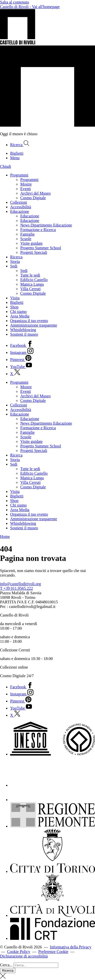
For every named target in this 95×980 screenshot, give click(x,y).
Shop (14, 307)
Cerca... (6, 965)
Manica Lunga (32, 284)
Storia (15, 261)
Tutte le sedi (30, 275)
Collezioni (19, 202)
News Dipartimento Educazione (46, 225)
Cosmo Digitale (33, 198)
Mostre (26, 184)
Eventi (26, 189)
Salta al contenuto (15, 2)
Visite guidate (31, 243)
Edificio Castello (34, 280)
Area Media (20, 316)
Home (5, 537)
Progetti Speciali (34, 252)
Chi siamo (18, 312)
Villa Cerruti (30, 289)
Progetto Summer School (41, 248)
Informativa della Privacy (71, 947)
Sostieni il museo (24, 334)
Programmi (19, 175)
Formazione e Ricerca (38, 230)
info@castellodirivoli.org (21, 584)
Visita (15, 298)
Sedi (14, 266)
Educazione (20, 211)
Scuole (26, 239)
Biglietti (17, 302)
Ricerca (16, 257)
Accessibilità (21, 207)
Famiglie (27, 234)
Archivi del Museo (35, 193)
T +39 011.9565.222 (16, 588)
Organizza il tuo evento (29, 321)
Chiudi (6, 166)
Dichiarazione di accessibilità (24, 956)
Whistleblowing (23, 330)
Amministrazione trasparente (34, 325)
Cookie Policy (19, 952)
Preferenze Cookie (53, 952)
